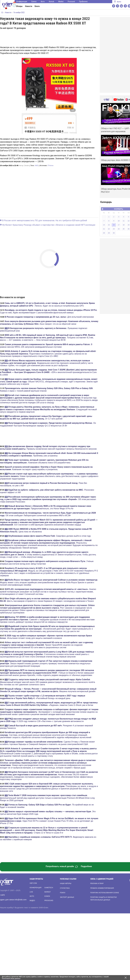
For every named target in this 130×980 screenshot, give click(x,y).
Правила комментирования (102, 888)
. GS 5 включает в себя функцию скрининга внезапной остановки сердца (49, 522)
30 (114, 233)
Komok (51, 2)
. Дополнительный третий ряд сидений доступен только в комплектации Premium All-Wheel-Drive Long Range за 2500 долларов (47, 798)
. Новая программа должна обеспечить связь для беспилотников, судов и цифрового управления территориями (49, 476)
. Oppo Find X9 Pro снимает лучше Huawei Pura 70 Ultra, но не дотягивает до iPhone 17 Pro (49, 821)
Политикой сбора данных (11, 978)
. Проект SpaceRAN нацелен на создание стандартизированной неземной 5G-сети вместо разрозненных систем (47, 645)
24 (119, 229)
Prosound (71, 2)
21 (104, 229)
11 (124, 221)
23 (114, 229)
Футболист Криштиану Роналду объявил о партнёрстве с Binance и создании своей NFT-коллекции (48, 225)
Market (61, 2)
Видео (32, 901)
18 (124, 225)
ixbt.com (33, 883)
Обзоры (19, 6)
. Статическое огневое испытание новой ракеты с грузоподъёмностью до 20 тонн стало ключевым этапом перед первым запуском (47, 654)
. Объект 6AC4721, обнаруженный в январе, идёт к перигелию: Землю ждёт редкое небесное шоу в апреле (49, 382)
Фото (43, 2)
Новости (29, 6)
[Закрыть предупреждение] (126, 978)
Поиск (63, 893)
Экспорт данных (67, 897)
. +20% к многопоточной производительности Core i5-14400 (48, 372)
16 (114, 225)
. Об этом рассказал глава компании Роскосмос (48, 499)
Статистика (65, 888)
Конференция (22, 2)
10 (119, 221)
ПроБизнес (83, 2)
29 (109, 233)
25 (124, 229)
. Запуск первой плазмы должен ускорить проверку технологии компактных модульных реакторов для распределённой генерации (46, 663)
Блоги (37, 6)
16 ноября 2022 (19, 12)
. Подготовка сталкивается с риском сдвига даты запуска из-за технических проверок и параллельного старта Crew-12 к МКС (48, 354)
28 (104, 233)
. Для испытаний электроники (49, 317)
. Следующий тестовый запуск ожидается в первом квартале (48, 409)
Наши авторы (66, 883)
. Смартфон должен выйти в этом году (49, 536)
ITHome (50, 165)
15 (109, 225)
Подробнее (86, 866)
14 (104, 225)
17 (119, 225)
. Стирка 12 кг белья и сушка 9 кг (47, 830)
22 (109, 229)
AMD (37, 165)
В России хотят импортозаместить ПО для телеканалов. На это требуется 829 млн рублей (43, 220)
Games (34, 2)
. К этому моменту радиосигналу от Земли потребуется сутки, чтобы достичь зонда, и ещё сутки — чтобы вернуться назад (48, 555)
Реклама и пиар (97, 883)
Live (31, 892)
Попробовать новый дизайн (62, 867)
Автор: (24, 165)
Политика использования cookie (105, 893)
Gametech (49, 888)
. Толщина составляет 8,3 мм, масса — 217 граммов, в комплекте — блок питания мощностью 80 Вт (48, 338)
